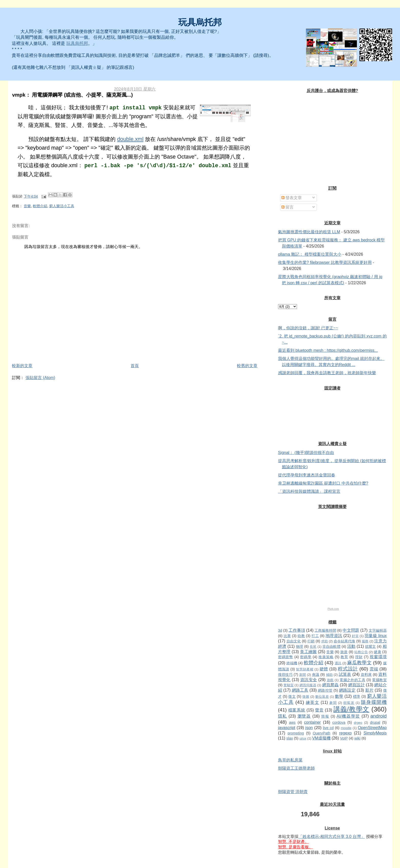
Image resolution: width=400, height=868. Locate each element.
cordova (339, 722)
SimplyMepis (375, 733)
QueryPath (322, 733)
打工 (315, 636)
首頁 (135, 366)
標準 (357, 696)
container (312, 722)
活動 (351, 646)
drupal (375, 722)
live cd (328, 728)
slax (290, 738)
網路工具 (300, 690)
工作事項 (297, 630)
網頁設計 (357, 685)
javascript (287, 728)
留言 (287, 207)
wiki (357, 738)
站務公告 (361, 652)
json (309, 728)
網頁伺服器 (308, 685)
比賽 (287, 636)
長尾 (313, 647)
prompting (296, 733)
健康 (377, 652)
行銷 (311, 641)
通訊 (338, 663)
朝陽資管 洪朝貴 (293, 792)
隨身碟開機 (374, 702)
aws (292, 722)
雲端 (374, 669)
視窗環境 (378, 657)
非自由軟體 (332, 646)
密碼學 (306, 657)
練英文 (312, 702)
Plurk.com (333, 609)
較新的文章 (22, 366)
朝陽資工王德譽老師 (296, 768)
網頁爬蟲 (330, 685)
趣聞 (333, 703)
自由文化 (294, 641)
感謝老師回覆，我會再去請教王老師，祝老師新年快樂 (327, 373)
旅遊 (344, 652)
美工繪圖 (308, 652)
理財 (359, 657)
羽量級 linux (376, 636)
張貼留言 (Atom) (40, 378)
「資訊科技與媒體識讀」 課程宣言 (309, 491)
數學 (339, 696)
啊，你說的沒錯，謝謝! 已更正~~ (308, 328)
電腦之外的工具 (352, 680)
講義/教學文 (351, 709)
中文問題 (351, 630)
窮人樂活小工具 (62, 206)
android (379, 716)
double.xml (130, 139)
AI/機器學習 (348, 716)
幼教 (301, 636)
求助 (324, 641)
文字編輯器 (378, 630)
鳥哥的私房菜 (290, 760)
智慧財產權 (305, 669)
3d (280, 630)
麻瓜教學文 (359, 663)
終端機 (292, 663)
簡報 (325, 716)
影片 (369, 690)
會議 (316, 675)
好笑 (355, 636)
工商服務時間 (325, 630)
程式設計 (348, 669)
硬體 (324, 669)
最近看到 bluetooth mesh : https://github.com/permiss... (328, 350)
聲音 (319, 710)
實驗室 (288, 685)
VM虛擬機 (321, 738)
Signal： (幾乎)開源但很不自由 (306, 453)
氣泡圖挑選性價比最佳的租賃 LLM (309, 232)
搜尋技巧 (285, 675)
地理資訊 (334, 636)
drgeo (358, 723)
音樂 (27, 206)
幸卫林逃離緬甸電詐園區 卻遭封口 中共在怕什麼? (323, 483)
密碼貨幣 (286, 657)
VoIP (344, 738)
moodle (346, 728)
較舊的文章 (247, 366)
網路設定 (347, 690)
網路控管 (325, 690)
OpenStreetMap (372, 728)
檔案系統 (297, 710)
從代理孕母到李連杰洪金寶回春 (307, 475)
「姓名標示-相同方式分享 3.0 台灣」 (332, 837)
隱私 (283, 716)
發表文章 (292, 198)
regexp (346, 733)
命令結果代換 (345, 641)
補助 (329, 675)
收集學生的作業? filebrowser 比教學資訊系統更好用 (325, 262)
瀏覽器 (304, 716)
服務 (365, 641)
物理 (299, 646)
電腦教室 (379, 680)
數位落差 (322, 697)
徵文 (292, 696)
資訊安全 (309, 680)
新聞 (303, 675)
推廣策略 (326, 657)
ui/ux (303, 738)
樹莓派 (349, 703)
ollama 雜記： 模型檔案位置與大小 (310, 254)
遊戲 (330, 680)
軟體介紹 (40, 206)
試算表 (345, 674)
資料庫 (366, 675)
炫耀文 (371, 646)
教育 (344, 657)
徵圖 (306, 697)
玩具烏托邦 (200, 22)
